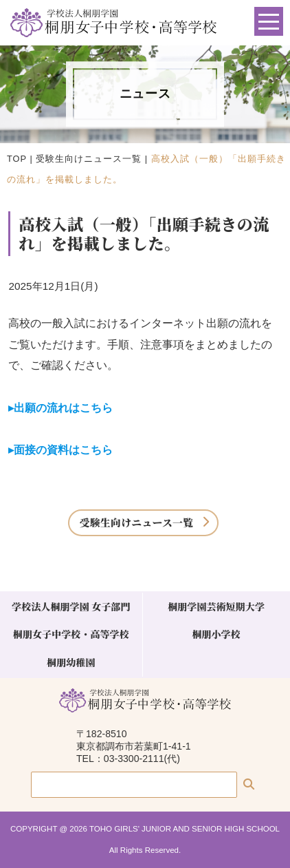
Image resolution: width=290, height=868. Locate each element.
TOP (17, 159)
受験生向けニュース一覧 (89, 159)
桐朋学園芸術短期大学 (216, 606)
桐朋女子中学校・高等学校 (71, 634)
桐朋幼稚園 (71, 662)
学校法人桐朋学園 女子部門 (71, 606)
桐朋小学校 (216, 634)
